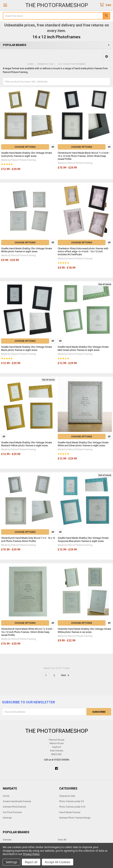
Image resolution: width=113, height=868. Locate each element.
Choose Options (25, 147)
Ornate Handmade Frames (17, 801)
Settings (11, 862)
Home (6, 796)
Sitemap (7, 818)
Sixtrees (7, 840)
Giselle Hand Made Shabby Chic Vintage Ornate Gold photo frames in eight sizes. (27, 154)
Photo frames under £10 (72, 807)
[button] (107, 57)
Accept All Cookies (58, 862)
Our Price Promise (12, 812)
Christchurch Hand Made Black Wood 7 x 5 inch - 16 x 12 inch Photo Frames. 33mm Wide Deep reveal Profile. (84, 156)
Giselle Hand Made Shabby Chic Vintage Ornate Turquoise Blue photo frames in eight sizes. (83, 539)
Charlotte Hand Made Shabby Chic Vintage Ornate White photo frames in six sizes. (84, 630)
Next (66, 675)
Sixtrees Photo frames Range (75, 818)
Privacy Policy (31, 854)
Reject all (31, 862)
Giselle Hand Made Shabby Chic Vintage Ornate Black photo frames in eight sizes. (27, 348)
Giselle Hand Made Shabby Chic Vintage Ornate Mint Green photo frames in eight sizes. (83, 348)
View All (62, 840)
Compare (53, 147)
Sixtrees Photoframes (14, 807)
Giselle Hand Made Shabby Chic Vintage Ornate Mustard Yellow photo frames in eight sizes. (27, 444)
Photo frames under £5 (72, 801)
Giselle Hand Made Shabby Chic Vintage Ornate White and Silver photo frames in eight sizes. (83, 444)
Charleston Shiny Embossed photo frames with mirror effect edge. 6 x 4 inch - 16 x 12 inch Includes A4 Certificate (83, 252)
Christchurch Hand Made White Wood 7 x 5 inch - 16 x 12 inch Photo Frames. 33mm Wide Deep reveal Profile (27, 632)
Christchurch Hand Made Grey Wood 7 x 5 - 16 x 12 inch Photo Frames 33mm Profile (28, 539)
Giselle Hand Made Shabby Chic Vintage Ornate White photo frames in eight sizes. (27, 250)
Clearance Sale (67, 796)
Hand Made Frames (70, 812)
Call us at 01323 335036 (56, 760)
